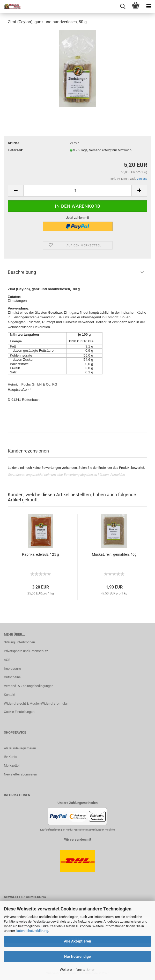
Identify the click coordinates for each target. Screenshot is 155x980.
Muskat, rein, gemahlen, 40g (114, 554)
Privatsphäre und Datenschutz (26, 651)
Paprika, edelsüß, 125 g (40, 554)
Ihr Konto (10, 757)
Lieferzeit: (15, 150)
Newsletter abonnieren (20, 774)
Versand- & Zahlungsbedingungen (29, 686)
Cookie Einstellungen (19, 712)
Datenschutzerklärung (32, 931)
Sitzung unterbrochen (19, 642)
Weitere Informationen (78, 970)
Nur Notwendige (77, 956)
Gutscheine (12, 677)
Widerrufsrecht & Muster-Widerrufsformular (36, 703)
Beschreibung (22, 272)
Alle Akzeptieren (77, 941)
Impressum (12, 669)
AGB (7, 660)
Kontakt (10, 695)
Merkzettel (12, 766)
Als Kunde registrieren (20, 748)
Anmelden (117, 475)
